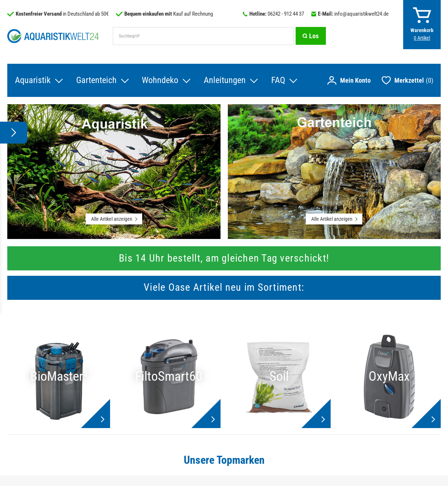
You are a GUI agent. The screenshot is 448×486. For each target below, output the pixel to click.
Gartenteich (96, 81)
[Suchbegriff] (203, 36)
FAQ (278, 81)
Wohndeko (160, 81)
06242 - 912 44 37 (286, 14)
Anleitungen (225, 81)
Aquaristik (32, 81)
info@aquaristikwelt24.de (361, 14)
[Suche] (311, 36)
